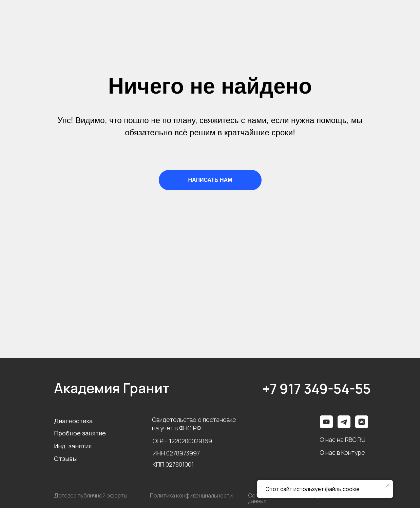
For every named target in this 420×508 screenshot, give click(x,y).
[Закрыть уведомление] (388, 485)
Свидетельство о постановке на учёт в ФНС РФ (194, 424)
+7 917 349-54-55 (317, 388)
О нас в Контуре (342, 452)
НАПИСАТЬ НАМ (210, 180)
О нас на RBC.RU (342, 439)
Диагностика (73, 421)
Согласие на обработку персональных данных (298, 498)
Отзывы (65, 458)
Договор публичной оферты (91, 495)
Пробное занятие (80, 433)
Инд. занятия (73, 446)
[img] (362, 422)
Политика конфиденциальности (191, 495)
